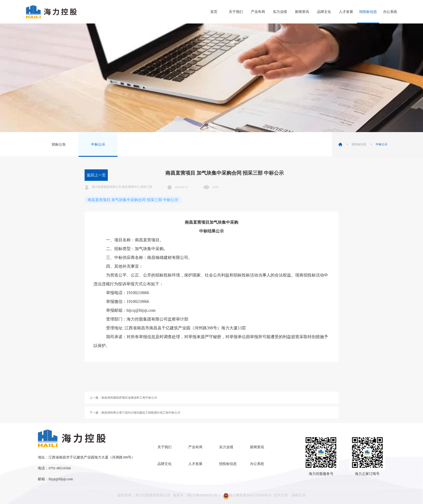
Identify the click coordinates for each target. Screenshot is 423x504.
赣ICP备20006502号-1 (204, 495)
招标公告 (59, 144)
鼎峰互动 (298, 495)
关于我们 (236, 12)
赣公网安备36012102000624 (247, 496)
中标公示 (98, 144)
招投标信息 (368, 12)
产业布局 (258, 12)
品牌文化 (324, 12)
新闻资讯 (302, 12)
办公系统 (390, 12)
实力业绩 (280, 12)
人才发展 (346, 12)
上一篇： (123, 398)
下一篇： (135, 413)
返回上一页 (96, 175)
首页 (214, 12)
